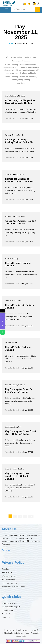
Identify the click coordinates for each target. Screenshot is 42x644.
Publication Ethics (8, 580)
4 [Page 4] (25, 517)
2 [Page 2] (15, 517)
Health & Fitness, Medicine (15, 96)
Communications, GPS (13, 427)
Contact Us (6, 617)
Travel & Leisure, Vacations (15, 216)
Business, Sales (30, 57)
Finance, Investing (12, 259)
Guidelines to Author (9, 603)
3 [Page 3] (20, 517)
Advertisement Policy (9, 576)
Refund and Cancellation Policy (13, 587)
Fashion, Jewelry (11, 343)
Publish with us (7, 614)
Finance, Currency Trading (15, 174)
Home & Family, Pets (13, 301)
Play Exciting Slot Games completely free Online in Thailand (17, 476)
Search (38, 9)
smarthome (21, 83)
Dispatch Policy (7, 610)
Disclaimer (6, 569)
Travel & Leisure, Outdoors (15, 385)
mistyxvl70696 (27, 118)
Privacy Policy (7, 573)
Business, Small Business (21, 61)
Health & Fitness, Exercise (15, 135)
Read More (6, 550)
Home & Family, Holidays (15, 469)
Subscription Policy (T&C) (11, 607)
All (7, 57)
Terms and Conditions (10, 583)
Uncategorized (17, 57)
